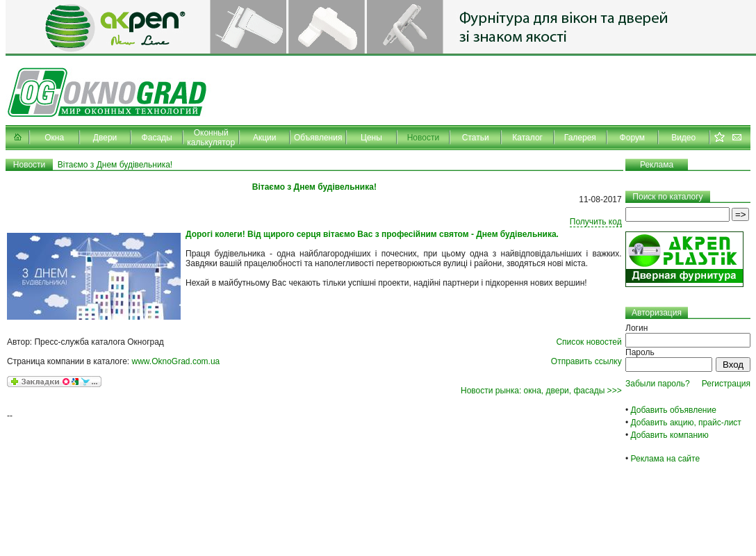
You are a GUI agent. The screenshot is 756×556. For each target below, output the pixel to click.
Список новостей (589, 342)
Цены (371, 138)
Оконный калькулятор (211, 138)
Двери (105, 138)
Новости (423, 138)
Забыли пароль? (658, 384)
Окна (54, 138)
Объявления (318, 138)
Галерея (580, 138)
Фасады (157, 138)
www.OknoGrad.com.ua (176, 361)
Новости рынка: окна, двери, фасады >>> (541, 391)
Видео (683, 138)
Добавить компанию (670, 435)
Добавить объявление (674, 410)
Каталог (527, 138)
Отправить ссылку (586, 361)
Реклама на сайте (666, 459)
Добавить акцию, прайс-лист (686, 423)
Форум (632, 138)
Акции (265, 138)
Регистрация (726, 384)
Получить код (596, 222)
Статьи (476, 138)
